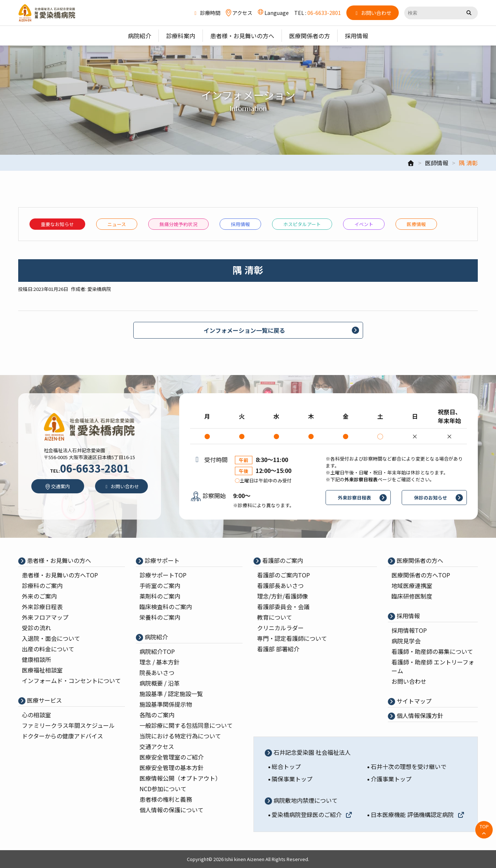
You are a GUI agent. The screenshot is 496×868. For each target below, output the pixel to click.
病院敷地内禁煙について (305, 800)
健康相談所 (36, 659)
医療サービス (44, 700)
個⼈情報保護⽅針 (419, 715)
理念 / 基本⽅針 (160, 662)
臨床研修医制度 (412, 596)
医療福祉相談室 (42, 670)
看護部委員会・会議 (283, 607)
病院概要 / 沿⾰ (160, 683)
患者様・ (60, 575)
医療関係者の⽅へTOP (421, 575)
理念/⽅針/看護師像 (283, 596)
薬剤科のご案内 (160, 596)
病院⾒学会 (406, 641)
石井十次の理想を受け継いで (409, 766)
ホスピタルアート (302, 224)
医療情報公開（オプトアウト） (180, 778)
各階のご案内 (157, 715)
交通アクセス (157, 746)
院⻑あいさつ (157, 672)
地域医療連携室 (412, 585)
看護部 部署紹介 (278, 649)
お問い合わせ (409, 681)
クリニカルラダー (280, 628)
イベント (364, 224)
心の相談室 (36, 715)
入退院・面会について (51, 638)
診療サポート (161, 560)
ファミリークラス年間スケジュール (68, 725)
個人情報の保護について (172, 810)
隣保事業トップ (292, 779)
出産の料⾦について (48, 649)
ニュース (117, 224)
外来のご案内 (39, 596)
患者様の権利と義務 (166, 799)
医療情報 (416, 224)
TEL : (318, 13)
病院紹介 (156, 637)
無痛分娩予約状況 (178, 224)
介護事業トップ (391, 779)
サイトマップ (413, 701)
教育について (275, 617)
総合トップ (286, 766)
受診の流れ (36, 628)
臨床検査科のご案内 (166, 607)
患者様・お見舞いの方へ (58, 560)
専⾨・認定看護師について (292, 638)
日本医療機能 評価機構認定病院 (418, 814)
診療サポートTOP (163, 575)
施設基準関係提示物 (166, 704)
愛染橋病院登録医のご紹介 (312, 814)
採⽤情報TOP (409, 630)
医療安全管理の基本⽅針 (172, 768)
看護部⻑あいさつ (280, 585)
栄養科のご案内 (160, 617)
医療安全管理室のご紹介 (172, 757)
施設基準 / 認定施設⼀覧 (171, 694)
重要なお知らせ (57, 224)
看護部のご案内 (282, 560)
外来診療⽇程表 (42, 607)
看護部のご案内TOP (284, 575)
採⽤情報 (240, 224)
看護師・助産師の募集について (432, 651)
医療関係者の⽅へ (419, 560)
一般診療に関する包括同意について (186, 725)
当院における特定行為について (180, 736)
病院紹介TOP (157, 651)
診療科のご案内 (42, 585)
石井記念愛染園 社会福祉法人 (311, 752)
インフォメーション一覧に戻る (244, 330)
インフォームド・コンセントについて (71, 680)
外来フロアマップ (45, 617)
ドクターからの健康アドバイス (62, 736)
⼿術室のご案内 (160, 585)
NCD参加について (163, 789)
